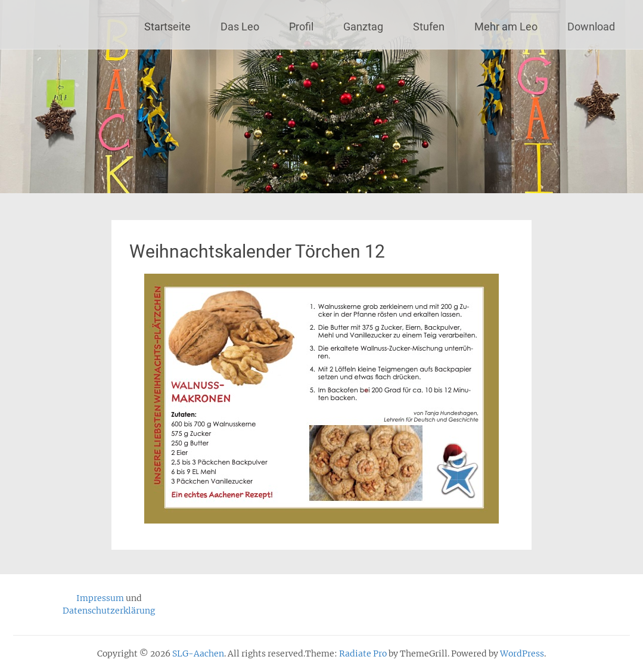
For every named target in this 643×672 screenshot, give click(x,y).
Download (591, 27)
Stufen (429, 27)
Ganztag (363, 27)
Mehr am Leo (506, 27)
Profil (301, 27)
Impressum (100, 598)
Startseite (167, 27)
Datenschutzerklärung (109, 611)
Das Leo (240, 27)
